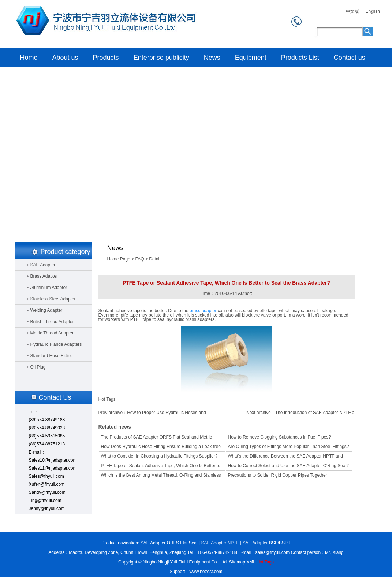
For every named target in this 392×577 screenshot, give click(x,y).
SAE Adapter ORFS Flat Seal (169, 543)
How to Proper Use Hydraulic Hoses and (166, 413)
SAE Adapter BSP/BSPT (267, 543)
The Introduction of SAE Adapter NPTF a (315, 413)
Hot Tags (265, 562)
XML (251, 562)
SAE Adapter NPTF (220, 543)
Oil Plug (38, 367)
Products (106, 58)
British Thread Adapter (52, 322)
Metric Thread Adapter (52, 333)
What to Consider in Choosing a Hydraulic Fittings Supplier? (159, 456)
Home (104, 24)
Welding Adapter (46, 310)
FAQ (140, 259)
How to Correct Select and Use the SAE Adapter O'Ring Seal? (288, 466)
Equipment (251, 58)
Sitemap (237, 562)
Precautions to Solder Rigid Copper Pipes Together (278, 475)
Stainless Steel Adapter (53, 299)
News (212, 58)
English (373, 12)
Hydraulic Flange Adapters (56, 344)
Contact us (350, 58)
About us (65, 58)
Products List (300, 58)
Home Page (119, 259)
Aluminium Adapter (49, 288)
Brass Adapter (44, 276)
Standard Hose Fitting (52, 356)
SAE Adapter (43, 265)
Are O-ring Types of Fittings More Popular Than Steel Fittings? (289, 447)
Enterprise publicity (161, 58)
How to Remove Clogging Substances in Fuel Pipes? (279, 437)
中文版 (352, 12)
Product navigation (120, 543)
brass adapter (203, 311)
